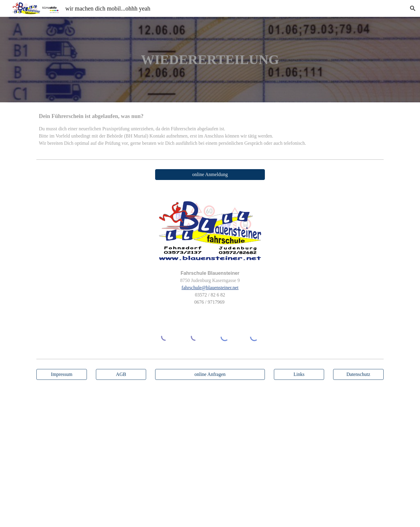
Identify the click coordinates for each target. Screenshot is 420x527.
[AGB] (121, 374)
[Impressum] (62, 374)
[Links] (299, 374)
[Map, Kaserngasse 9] (210, 457)
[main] (210, 60)
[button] (413, 8)
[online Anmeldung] (210, 175)
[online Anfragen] (210, 374)
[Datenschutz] (358, 374)
